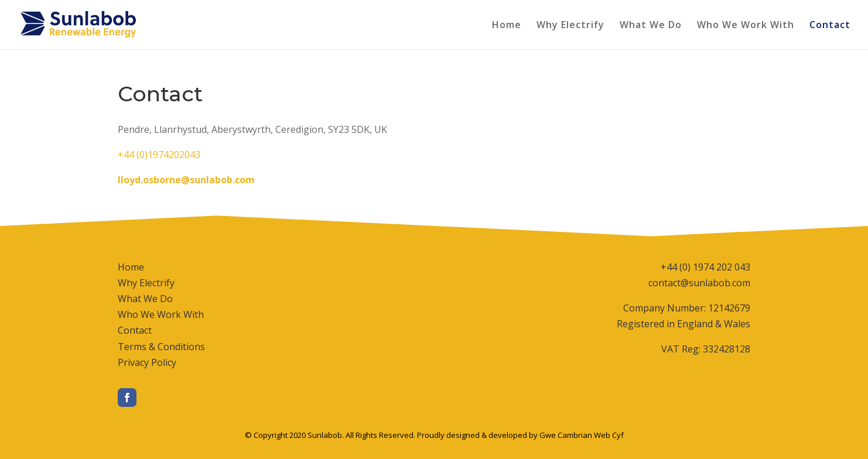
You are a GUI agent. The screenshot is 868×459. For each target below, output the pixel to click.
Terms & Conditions (161, 347)
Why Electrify (570, 26)
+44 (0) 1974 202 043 (705, 267)
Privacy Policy (147, 362)
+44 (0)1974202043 (159, 155)
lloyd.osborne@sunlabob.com (186, 180)
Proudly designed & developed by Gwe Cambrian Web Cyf (520, 435)
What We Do (651, 26)
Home (507, 26)
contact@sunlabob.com (699, 283)
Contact (830, 26)
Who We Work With (746, 26)
